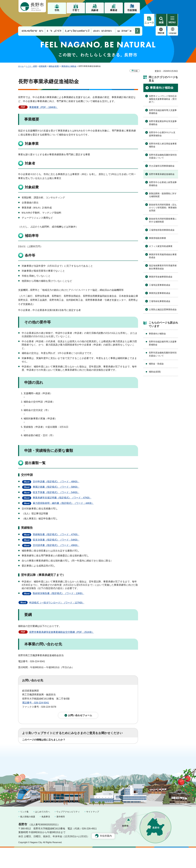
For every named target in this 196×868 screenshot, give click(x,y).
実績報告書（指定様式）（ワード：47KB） (56, 522)
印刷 (136, 58)
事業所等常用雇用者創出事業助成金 (163, 243)
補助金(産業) (54, 54)
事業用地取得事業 (157, 226)
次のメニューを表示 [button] (138, 18)
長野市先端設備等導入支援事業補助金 (163, 99)
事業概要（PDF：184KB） (44, 95)
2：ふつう (55, 735)
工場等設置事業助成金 (160, 272)
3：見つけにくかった (86, 747)
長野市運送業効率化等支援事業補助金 (163, 110)
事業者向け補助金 (69, 54)
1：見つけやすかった (38, 747)
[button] (161, 6)
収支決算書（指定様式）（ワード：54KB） (56, 527)
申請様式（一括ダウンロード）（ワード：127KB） (57, 590)
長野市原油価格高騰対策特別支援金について (163, 144)
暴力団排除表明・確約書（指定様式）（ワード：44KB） (63, 491)
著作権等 (61, 837)
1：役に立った (34, 735)
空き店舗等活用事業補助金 (162, 153)
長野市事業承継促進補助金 (162, 162)
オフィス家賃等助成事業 (161, 234)
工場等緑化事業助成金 (160, 289)
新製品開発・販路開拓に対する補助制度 (163, 182)
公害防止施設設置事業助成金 (163, 297)
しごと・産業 (31, 54)
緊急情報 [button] (173, 20)
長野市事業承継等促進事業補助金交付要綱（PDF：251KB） (62, 620)
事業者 (114, 10)
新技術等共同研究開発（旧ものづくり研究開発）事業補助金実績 (163, 195)
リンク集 (24, 832)
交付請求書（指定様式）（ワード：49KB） (56, 533)
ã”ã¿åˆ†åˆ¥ (54, 18)
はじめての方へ (43, 832)
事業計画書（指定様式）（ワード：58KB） (56, 474)
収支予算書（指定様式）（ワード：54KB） (56, 480)
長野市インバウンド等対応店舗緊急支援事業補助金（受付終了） (163, 87)
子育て (76, 10)
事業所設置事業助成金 (160, 281)
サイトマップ (93, 832)
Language (161, 21)
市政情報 (132, 10)
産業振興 (43, 54)
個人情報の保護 (28, 837)
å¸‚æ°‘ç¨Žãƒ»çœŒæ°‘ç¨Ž (77, 18)
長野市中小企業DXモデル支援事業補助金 (162, 121)
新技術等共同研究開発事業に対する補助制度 (163, 208)
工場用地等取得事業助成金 (162, 217)
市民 (57, 10)
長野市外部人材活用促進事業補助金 (163, 133)
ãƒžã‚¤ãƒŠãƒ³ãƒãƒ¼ (33, 18)
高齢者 (95, 10)
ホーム (21, 54)
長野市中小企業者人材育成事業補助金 (163, 171)
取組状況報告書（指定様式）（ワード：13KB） (58, 581)
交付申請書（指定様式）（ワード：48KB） (56, 469)
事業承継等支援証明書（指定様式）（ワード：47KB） (62, 485)
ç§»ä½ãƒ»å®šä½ (103, 18)
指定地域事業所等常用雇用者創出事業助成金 (163, 254)
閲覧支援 (149, 21)
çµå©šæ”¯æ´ (126, 18)
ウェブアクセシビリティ (68, 832)
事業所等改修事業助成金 (161, 264)
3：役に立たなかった (79, 735)
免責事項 (46, 837)
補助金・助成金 (156, 351)
